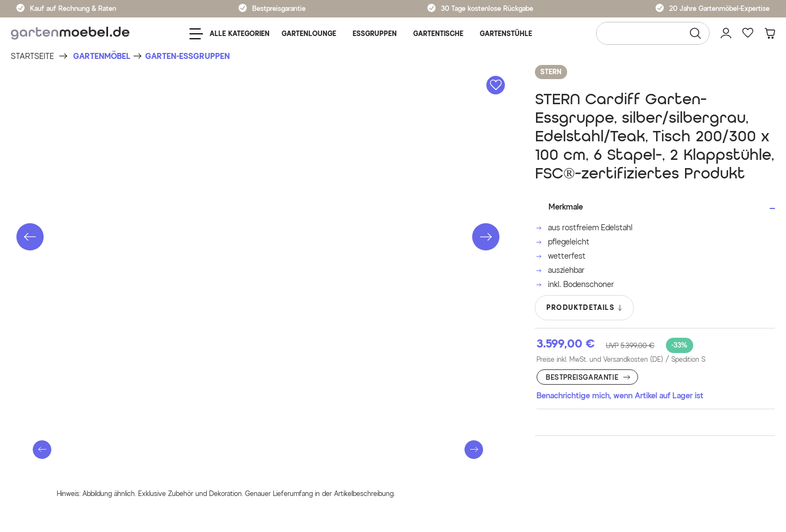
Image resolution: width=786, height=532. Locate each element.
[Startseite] (32, 56)
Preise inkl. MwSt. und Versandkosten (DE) (621, 360)
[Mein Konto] (726, 33)
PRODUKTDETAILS (585, 308)
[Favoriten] (748, 33)
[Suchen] (695, 33)
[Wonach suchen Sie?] (653, 33)
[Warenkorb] (770, 33)
